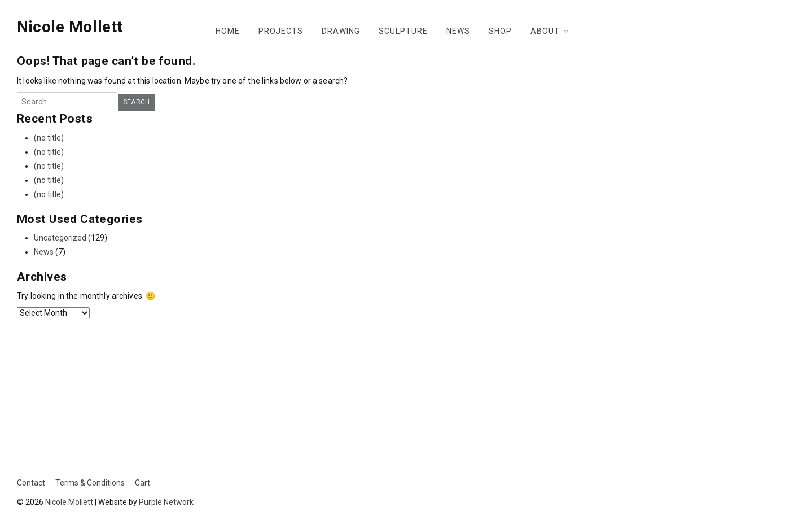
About (545, 31)
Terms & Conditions (90, 483)
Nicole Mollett (70, 27)
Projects (281, 31)
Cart (142, 483)
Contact (31, 483)
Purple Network (166, 502)
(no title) (49, 138)
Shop (500, 31)
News (458, 31)
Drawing (341, 31)
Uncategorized (60, 238)
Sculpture (403, 31)
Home (228, 31)
